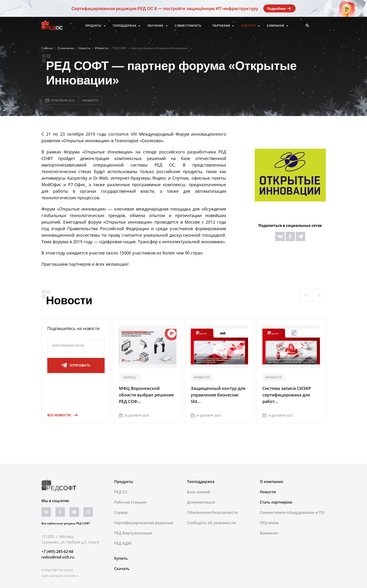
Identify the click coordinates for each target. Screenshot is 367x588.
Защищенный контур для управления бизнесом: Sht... (218, 395)
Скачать (122, 569)
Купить (121, 558)
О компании (272, 482)
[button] (306, 295)
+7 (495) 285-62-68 (57, 552)
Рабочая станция (130, 502)
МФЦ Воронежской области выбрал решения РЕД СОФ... (146, 395)
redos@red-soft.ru (58, 557)
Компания (275, 26)
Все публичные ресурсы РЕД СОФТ (66, 523)
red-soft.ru (71, 576)
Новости (249, 26)
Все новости (61, 415)
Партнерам (221, 26)
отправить (76, 365)
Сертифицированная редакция (144, 523)
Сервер (121, 512)
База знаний (199, 492)
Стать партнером (276, 502)
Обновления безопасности (212, 512)
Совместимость (188, 26)
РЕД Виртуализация (133, 533)
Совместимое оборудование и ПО (292, 512)
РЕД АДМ (123, 543)
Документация (201, 502)
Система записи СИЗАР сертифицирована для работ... (287, 395)
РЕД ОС (121, 492)
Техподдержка (124, 26)
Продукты (93, 26)
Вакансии (269, 533)
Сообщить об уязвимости (211, 523)
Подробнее (279, 8)
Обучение (156, 26)
